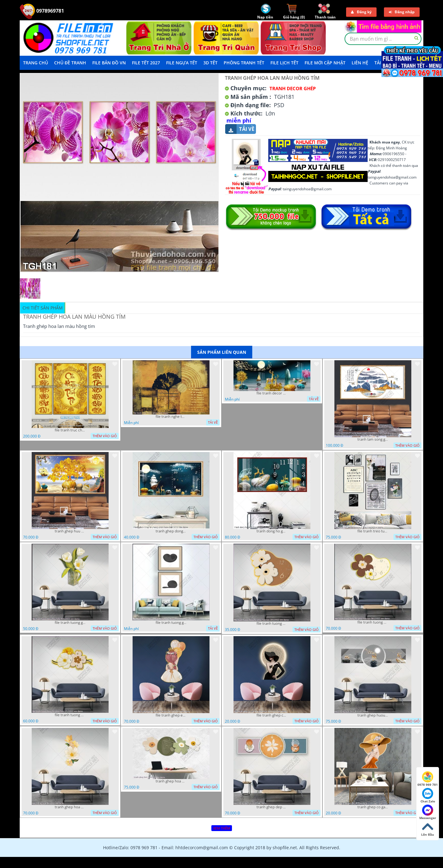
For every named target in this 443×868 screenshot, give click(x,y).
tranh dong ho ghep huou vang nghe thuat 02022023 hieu (272, 531)
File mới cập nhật (325, 63)
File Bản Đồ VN (109, 63)
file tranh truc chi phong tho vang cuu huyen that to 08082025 (70, 430)
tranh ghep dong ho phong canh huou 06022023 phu (171, 531)
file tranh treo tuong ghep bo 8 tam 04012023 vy (373, 531)
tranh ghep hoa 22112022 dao (171, 781)
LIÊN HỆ (360, 63)
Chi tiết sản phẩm (43, 308)
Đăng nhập (402, 12)
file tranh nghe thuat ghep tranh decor (171, 417)
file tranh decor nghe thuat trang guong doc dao (272, 393)
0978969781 (42, 11)
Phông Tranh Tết (244, 63)
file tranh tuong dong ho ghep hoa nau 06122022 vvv (373, 622)
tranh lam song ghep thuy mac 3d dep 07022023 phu (373, 439)
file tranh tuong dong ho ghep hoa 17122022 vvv (70, 715)
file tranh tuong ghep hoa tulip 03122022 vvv (70, 623)
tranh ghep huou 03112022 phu (373, 715)
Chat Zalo (428, 796)
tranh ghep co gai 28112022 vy (373, 807)
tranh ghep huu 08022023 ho (70, 531)
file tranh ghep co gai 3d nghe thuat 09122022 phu (272, 715)
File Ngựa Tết (182, 63)
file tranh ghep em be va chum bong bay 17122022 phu (171, 715)
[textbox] (383, 39)
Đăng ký (361, 12)
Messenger (428, 812)
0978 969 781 (428, 779)
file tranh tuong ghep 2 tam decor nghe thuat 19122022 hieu (171, 623)
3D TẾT (210, 63)
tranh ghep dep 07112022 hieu (272, 807)
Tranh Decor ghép (293, 88)
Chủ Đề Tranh (70, 63)
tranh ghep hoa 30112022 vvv (70, 807)
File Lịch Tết (284, 63)
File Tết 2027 (146, 63)
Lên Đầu (428, 829)
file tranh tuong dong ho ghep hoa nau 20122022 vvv (272, 624)
